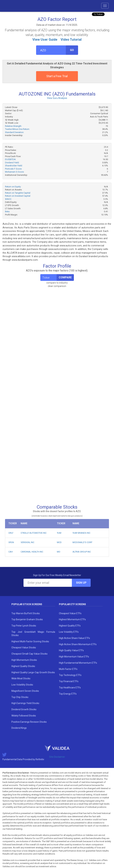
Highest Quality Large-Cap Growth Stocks (33, 672)
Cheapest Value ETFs (70, 613)
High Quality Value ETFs (71, 650)
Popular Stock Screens (27, 604)
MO (59, 552)
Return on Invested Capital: (18, 196)
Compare (65, 277)
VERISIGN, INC (27, 542)
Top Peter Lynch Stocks (24, 626)
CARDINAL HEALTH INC (32, 552)
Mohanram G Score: (15, 172)
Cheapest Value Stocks (24, 648)
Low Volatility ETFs (69, 632)
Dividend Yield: (12, 163)
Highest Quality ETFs (70, 626)
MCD (59, 542)
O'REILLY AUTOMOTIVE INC (34, 533)
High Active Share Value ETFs (74, 638)
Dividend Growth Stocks (24, 709)
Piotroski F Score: (14, 169)
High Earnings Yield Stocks (25, 703)
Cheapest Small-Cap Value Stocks (29, 654)
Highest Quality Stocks (23, 666)
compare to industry (57, 283)
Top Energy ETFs (68, 694)
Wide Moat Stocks (21, 678)
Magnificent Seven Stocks (25, 691)
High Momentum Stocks (24, 660)
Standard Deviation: (15, 132)
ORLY (11, 533)
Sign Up (81, 583)
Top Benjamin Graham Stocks (27, 619)
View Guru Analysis (57, 98)
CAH (11, 552)
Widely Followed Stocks (24, 716)
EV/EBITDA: (11, 159)
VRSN (11, 542)
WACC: (8, 199)
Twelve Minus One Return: (17, 129)
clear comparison (57, 286)
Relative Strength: (13, 126)
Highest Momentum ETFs (72, 619)
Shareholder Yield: (14, 166)
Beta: (7, 211)
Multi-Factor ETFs (68, 669)
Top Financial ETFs (69, 681)
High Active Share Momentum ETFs (78, 644)
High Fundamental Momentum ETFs (78, 663)
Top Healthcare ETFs (70, 688)
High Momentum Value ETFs (74, 657)
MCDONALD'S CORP (82, 542)
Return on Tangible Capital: (18, 193)
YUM (59, 533)
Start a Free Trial (57, 76)
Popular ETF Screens (72, 604)
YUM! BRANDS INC (81, 533)
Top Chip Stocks (20, 697)
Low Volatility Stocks (22, 685)
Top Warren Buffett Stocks (26, 613)
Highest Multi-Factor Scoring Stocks (30, 641)
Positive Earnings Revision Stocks (29, 722)
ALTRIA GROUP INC (82, 552)
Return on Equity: (13, 187)
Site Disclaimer (57, 757)
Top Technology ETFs (70, 675)
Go (72, 50)
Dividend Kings (19, 728)
